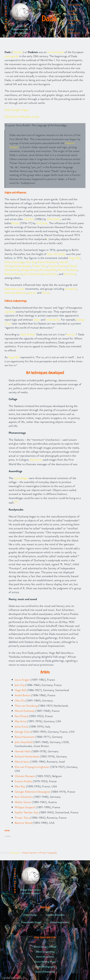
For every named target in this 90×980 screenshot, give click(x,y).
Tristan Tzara (40, 266)
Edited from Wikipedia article (22, 116)
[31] (16, 502)
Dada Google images (17, 110)
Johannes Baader (21, 266)
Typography (52, 853)
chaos (37, 319)
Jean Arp (20, 685)
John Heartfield (47, 270)
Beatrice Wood (13, 274)
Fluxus (46, 292)
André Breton (23, 695)
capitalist (10, 311)
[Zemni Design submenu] (82, 5)
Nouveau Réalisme (16, 292)
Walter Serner (23, 802)
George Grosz (29, 270)
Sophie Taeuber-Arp (26, 812)
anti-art (71, 334)
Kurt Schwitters (32, 274)
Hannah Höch (23, 751)
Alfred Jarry (54, 219)
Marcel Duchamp (68, 270)
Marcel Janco (22, 761)
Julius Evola (21, 726)
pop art (32, 292)
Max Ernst (70, 274)
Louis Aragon (22, 680)
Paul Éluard (21, 716)
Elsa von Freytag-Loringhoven (32, 767)
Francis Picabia (57, 266)
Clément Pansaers (25, 776)
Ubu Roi (29, 219)
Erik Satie (42, 223)
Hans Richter (50, 274)
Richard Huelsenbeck (27, 756)
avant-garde (11, 56)
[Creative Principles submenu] (84, 12)
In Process (42, 853)
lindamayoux (15, 853)
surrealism (71, 289)
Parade (15, 223)
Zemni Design (6, 19)
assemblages (21, 478)
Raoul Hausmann (48, 262)
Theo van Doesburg (26, 705)
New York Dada (56, 254)
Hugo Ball (74, 258)
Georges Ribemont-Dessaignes (33, 791)
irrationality (53, 319)
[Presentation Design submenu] (84, 22)
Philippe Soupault (25, 807)
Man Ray (20, 786)
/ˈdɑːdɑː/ (18, 52)
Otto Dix (20, 700)
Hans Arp (30, 262)
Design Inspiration (30, 853)
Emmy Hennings (14, 262)
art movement (55, 52)
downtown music (15, 289)
